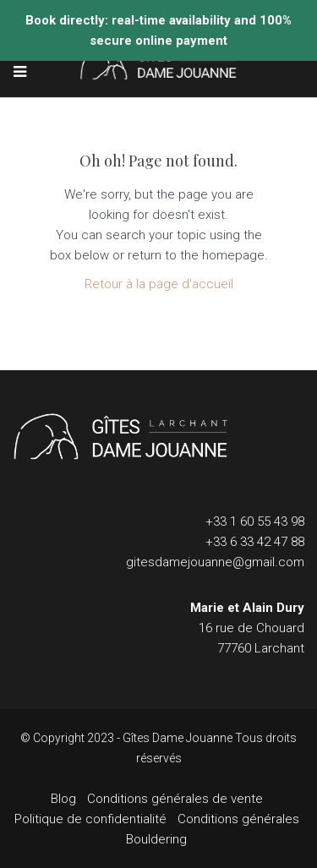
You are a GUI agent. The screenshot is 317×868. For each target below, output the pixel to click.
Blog (63, 799)
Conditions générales (238, 819)
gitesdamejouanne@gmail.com (215, 562)
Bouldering (156, 839)
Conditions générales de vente (175, 799)
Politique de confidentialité (90, 819)
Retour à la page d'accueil (159, 284)
